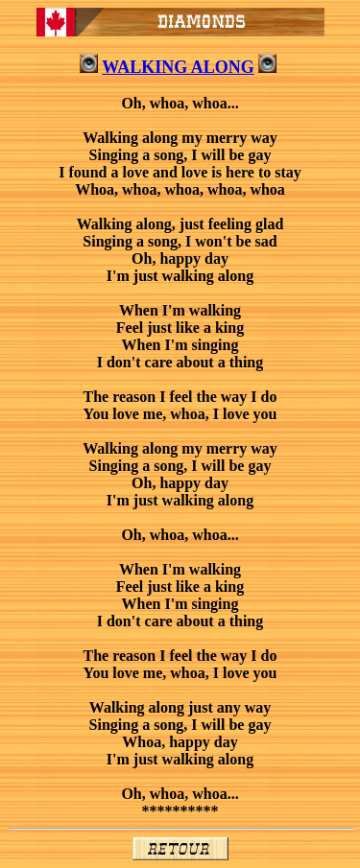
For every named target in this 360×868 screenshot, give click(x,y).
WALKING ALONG (178, 67)
